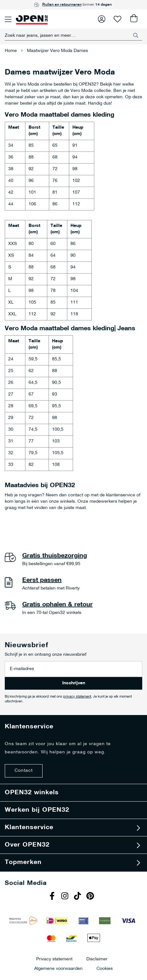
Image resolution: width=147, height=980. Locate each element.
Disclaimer (97, 959)
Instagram (66, 897)
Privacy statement (54, 959)
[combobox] (73, 35)
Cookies (105, 968)
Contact (24, 771)
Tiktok (78, 897)
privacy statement (77, 697)
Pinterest (91, 897)
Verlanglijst (117, 19)
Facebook (53, 897)
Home (11, 51)
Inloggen (102, 19)
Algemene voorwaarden (58, 968)
